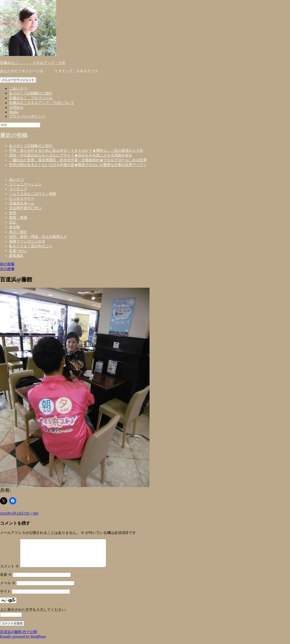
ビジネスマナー (22, 199)
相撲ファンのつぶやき (27, 241)
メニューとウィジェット (18, 80)
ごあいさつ (18, 88)
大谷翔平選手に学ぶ (25, 208)
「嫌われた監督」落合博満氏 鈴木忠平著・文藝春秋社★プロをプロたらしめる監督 (78, 160)
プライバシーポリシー (27, 116)
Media (14, 112)
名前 (6, 580)
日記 (13, 222)
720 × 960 (31, 513)
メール (8, 588)
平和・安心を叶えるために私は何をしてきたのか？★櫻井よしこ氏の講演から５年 (76, 151)
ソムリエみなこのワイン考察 (33, 194)
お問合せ (16, 107)
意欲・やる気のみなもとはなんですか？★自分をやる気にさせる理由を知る (71, 155)
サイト (5, 597)
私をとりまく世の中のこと (31, 246)
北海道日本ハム (22, 203)
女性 (13, 213)
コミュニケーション (25, 184)
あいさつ (16, 180)
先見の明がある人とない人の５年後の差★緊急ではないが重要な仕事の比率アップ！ (78, 165)
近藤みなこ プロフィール (31, 98)
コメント (10, 572)
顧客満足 (16, 256)
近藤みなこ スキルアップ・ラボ (33, 63)
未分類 (14, 227)
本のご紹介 (18, 232)
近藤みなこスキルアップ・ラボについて (42, 103)
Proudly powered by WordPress (23, 642)
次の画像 (7, 269)
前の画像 (7, 264)
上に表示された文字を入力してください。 (34, 615)
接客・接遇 (18, 218)
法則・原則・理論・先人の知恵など (38, 237)
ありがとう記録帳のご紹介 (31, 93)
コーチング (18, 189)
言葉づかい (18, 251)
